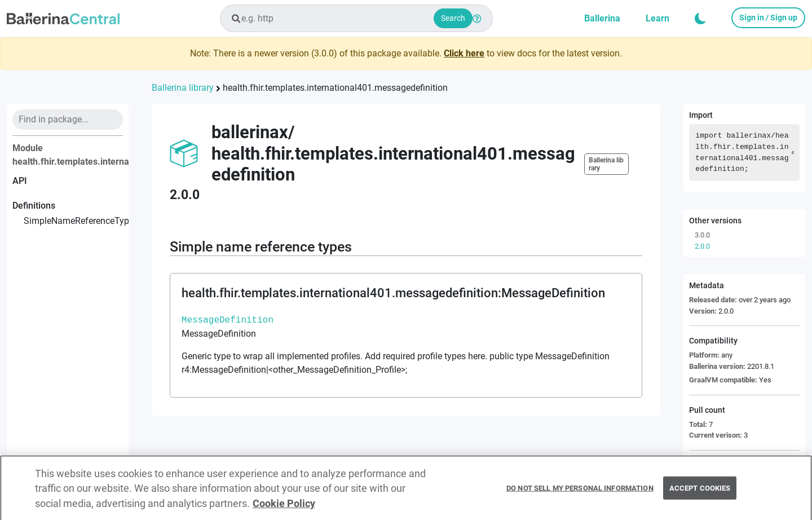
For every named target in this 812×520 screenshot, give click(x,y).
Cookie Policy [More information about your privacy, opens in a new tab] (284, 507)
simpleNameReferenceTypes (73, 221)
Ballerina (602, 18)
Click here (464, 53)
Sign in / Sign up (768, 17)
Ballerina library (183, 88)
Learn (657, 18)
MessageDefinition (228, 320)
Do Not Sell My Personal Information (580, 492)
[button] (700, 19)
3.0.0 (702, 235)
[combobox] (356, 18)
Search (453, 18)
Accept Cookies (700, 492)
